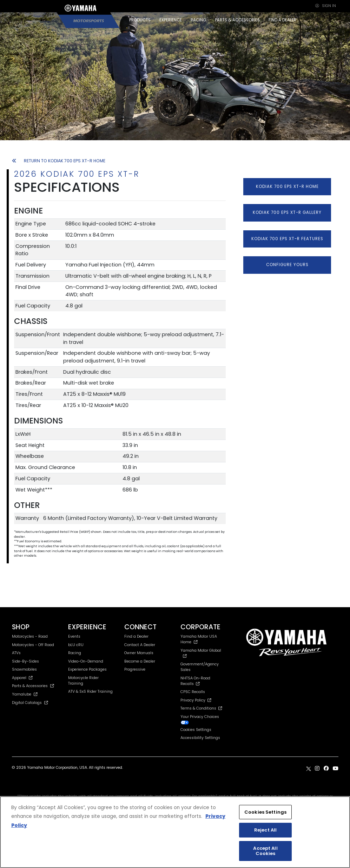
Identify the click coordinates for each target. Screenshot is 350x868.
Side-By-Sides (25, 661)
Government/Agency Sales (200, 667)
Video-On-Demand (86, 661)
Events (74, 636)
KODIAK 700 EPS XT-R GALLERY (287, 212)
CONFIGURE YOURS (287, 265)
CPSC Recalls (193, 692)
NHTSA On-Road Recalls (195, 681)
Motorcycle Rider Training (83, 681)
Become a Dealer (140, 661)
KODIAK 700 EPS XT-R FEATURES (287, 239)
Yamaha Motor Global (201, 653)
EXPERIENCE (171, 20)
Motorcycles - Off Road (33, 645)
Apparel (22, 678)
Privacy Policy (196, 700)
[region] (175, 832)
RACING (198, 20)
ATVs (16, 653)
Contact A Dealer (140, 645)
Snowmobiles (24, 669)
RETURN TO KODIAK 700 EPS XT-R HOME (59, 161)
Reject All (265, 830)
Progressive (135, 669)
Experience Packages (87, 669)
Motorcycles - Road (30, 636)
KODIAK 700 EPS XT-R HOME (287, 187)
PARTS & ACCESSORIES (237, 20)
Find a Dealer (136, 636)
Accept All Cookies (265, 851)
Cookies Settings (196, 730)
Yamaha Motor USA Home (199, 639)
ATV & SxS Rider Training (90, 691)
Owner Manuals (139, 653)
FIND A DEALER (282, 20)
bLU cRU (76, 645)
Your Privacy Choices (200, 719)
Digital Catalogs (30, 703)
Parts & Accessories (33, 686)
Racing (75, 653)
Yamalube (25, 694)
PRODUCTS (140, 20)
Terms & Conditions (201, 708)
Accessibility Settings (200, 738)
